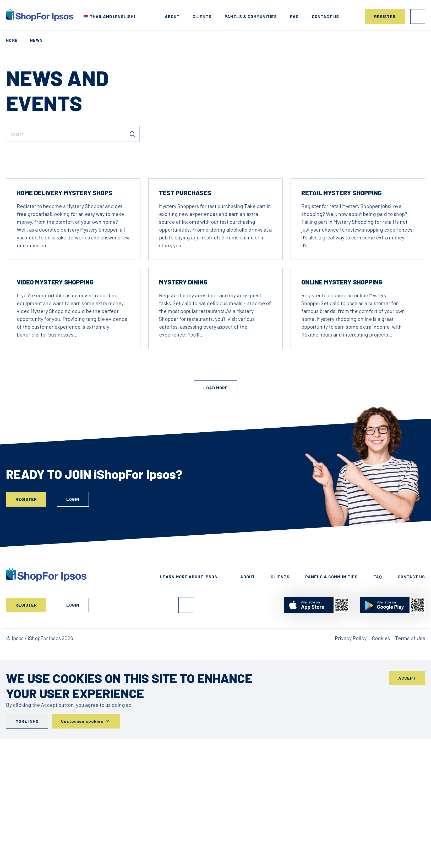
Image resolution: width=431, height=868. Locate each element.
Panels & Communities (251, 16)
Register (385, 16)
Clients (202, 16)
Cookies (381, 710)
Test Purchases (185, 265)
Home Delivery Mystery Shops (65, 265)
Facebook (186, 677)
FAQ (294, 16)
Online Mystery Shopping (342, 354)
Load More (216, 460)
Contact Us (411, 649)
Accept (407, 750)
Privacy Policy (351, 710)
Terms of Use (410, 710)
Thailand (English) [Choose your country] (113, 16)
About (172, 16)
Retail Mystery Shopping (342, 265)
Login (418, 16)
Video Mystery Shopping (55, 354)
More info (27, 793)
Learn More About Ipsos (189, 649)
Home (12, 40)
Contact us (325, 16)
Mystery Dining (183, 354)
